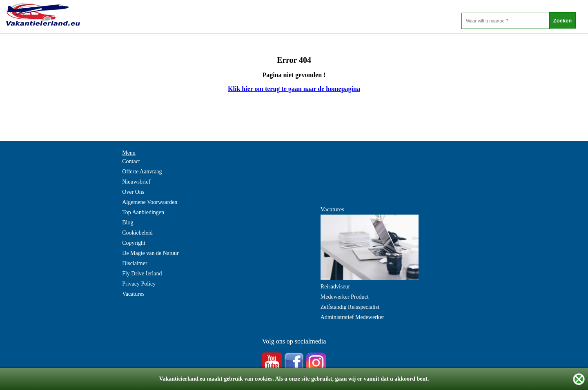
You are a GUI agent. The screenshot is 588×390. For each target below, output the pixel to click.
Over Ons (133, 192)
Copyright (134, 243)
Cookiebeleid (137, 233)
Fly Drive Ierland (142, 274)
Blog (128, 223)
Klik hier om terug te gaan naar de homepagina (294, 89)
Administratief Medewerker (352, 317)
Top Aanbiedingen (143, 212)
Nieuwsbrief (136, 182)
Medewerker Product (345, 297)
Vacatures (133, 294)
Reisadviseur (335, 287)
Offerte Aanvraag (142, 172)
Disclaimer (135, 263)
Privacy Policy (139, 284)
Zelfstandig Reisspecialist (350, 307)
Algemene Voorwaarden (150, 202)
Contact (131, 161)
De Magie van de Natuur (150, 253)
